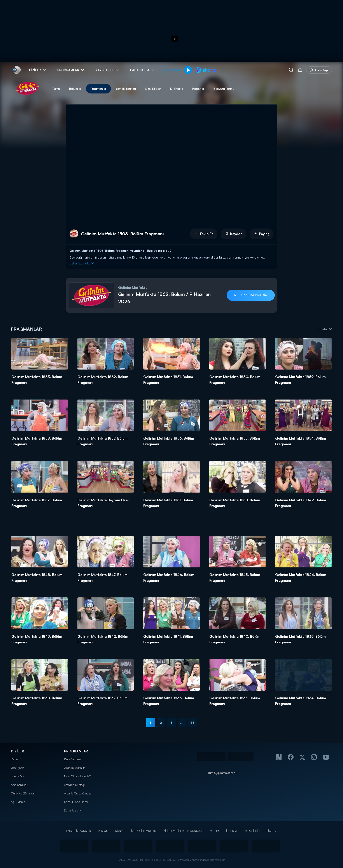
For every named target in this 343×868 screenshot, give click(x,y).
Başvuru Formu (224, 89)
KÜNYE (120, 831)
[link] (17, 70)
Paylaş (262, 234)
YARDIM (214, 831)
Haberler (198, 89)
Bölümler (75, 89)
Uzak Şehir (17, 768)
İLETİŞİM (231, 831)
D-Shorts (177, 89)
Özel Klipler (153, 89)
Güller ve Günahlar (23, 793)
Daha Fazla (71, 810)
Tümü (56, 89)
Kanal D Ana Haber (76, 802)
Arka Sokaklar (19, 785)
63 (192, 723)
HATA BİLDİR (252, 831)
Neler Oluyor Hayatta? (77, 776)
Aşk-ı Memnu (19, 802)
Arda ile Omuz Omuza (78, 793)
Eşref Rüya (17, 776)
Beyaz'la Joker (73, 759)
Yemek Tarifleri (126, 89)
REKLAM (103, 831)
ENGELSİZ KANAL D (79, 831)
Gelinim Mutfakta (75, 768)
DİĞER (270, 831)
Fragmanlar (98, 89)
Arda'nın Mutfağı (74, 785)
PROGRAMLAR (76, 751)
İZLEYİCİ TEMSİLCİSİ (144, 831)
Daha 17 (16, 759)
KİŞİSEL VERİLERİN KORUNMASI (183, 831)
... (182, 723)
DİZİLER (17, 751)
